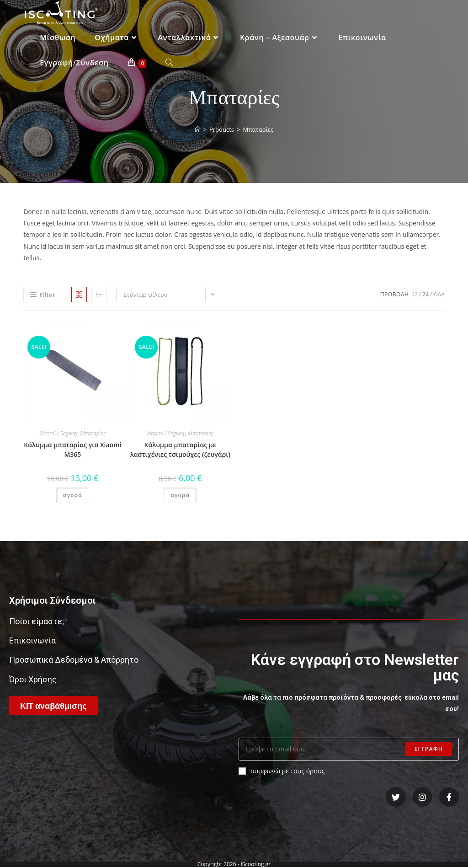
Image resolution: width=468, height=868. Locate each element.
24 (425, 294)
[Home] (198, 129)
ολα (439, 294)
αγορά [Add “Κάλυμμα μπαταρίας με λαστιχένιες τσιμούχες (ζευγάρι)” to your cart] (180, 495)
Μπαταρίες (93, 433)
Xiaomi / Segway (58, 433)
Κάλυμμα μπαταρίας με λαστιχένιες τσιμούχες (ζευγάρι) (180, 450)
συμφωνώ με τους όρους (282, 771)
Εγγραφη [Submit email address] (429, 749)
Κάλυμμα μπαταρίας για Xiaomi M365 (72, 450)
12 (415, 294)
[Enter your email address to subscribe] (349, 749)
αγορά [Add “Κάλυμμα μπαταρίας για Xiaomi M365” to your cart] (73, 495)
